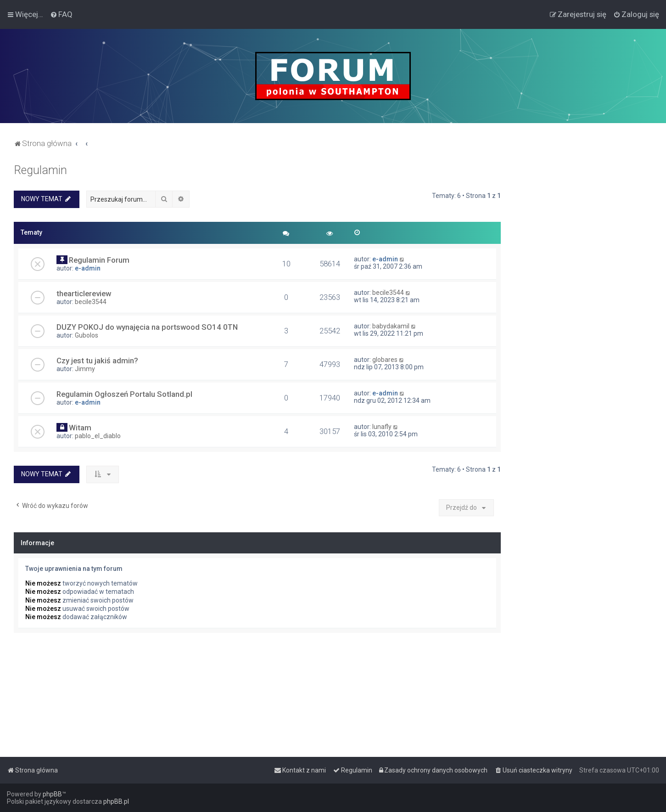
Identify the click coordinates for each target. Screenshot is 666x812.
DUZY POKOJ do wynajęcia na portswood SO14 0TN (147, 327)
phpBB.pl (116, 801)
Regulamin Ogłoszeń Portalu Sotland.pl (124, 394)
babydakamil (391, 326)
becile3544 (91, 302)
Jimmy (85, 369)
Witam (80, 428)
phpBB (52, 794)
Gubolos (87, 335)
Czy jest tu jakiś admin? (97, 361)
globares (385, 360)
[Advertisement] (583, 301)
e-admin (88, 268)
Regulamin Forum (99, 260)
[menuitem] (61, 14)
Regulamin (40, 170)
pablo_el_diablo (98, 436)
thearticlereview (84, 293)
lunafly (382, 427)
